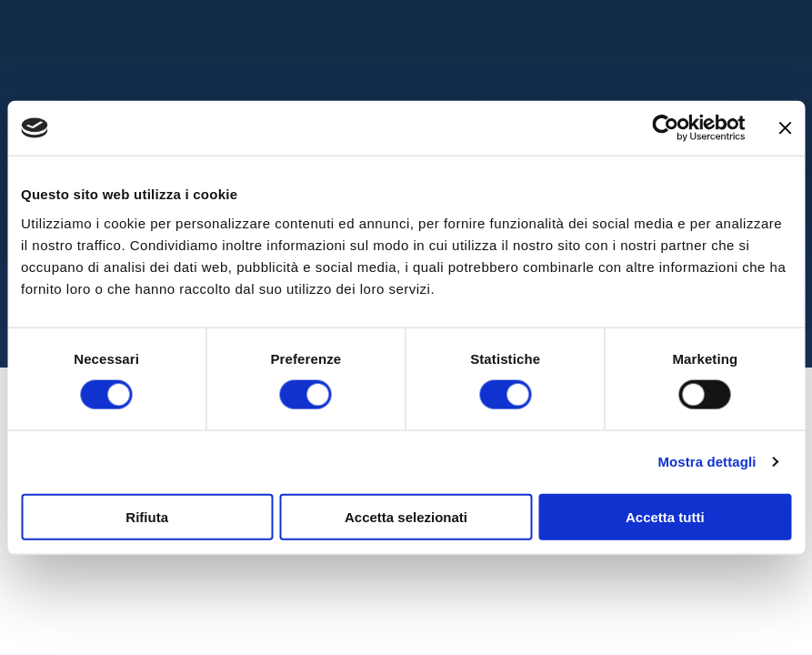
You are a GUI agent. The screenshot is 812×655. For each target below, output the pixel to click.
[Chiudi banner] (785, 128)
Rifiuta (147, 516)
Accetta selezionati (406, 516)
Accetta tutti (665, 516)
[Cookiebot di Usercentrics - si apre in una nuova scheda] (665, 128)
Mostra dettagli (707, 462)
